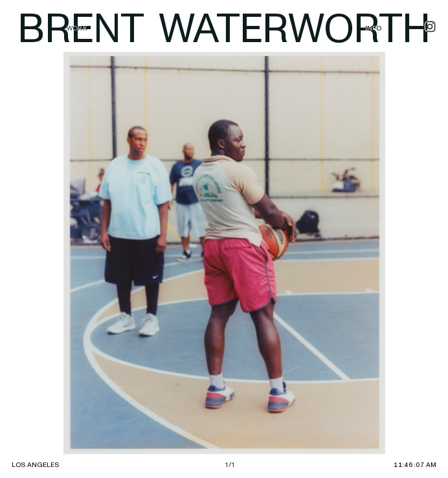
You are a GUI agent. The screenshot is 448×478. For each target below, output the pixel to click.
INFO (374, 28)
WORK (77, 28)
